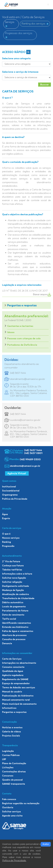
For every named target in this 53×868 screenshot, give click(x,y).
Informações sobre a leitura (17, 574)
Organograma (10, 495)
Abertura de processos (14, 635)
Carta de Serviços (12, 659)
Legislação (8, 751)
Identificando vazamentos (17, 623)
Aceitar (46, 844)
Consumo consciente (13, 667)
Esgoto (6, 518)
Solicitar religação (12, 582)
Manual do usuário (12, 692)
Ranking (7, 542)
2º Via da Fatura (11, 561)
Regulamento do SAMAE (15, 679)
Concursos (8, 776)
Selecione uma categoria (16, 58)
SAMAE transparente (14, 784)
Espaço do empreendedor (16, 683)
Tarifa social (9, 619)
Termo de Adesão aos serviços (19, 687)
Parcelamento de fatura (15, 611)
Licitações (8, 767)
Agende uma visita (12, 816)
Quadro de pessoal (12, 780)
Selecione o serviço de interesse (20, 72)
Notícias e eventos (12, 727)
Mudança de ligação (13, 590)
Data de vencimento (13, 615)
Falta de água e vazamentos (18, 631)
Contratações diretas (14, 772)
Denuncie (7, 643)
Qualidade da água (13, 671)
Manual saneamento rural (16, 700)
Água (5, 514)
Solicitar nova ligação (14, 578)
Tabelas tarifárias (12, 570)
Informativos (9, 708)
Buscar (45, 84)
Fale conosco (9, 799)
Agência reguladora (13, 675)
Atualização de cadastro (16, 594)
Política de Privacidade (15, 499)
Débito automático (13, 602)
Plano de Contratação (14, 763)
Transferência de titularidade (18, 598)
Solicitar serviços (12, 812)
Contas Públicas (11, 755)
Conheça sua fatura (13, 566)
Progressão (8, 546)
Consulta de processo (14, 639)
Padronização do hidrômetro (18, 696)
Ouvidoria (8, 807)
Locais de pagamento (14, 607)
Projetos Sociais (11, 736)
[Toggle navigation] (48, 5)
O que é (6, 534)
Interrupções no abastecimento (19, 663)
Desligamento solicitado (16, 586)
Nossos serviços (11, 538)
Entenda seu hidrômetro (15, 627)
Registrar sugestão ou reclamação (21, 803)
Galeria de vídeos (12, 732)
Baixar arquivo (42, 294)
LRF (4, 759)
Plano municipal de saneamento (19, 704)
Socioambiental (11, 491)
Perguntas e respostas (22, 305)
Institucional (9, 487)
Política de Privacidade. (14, 861)
